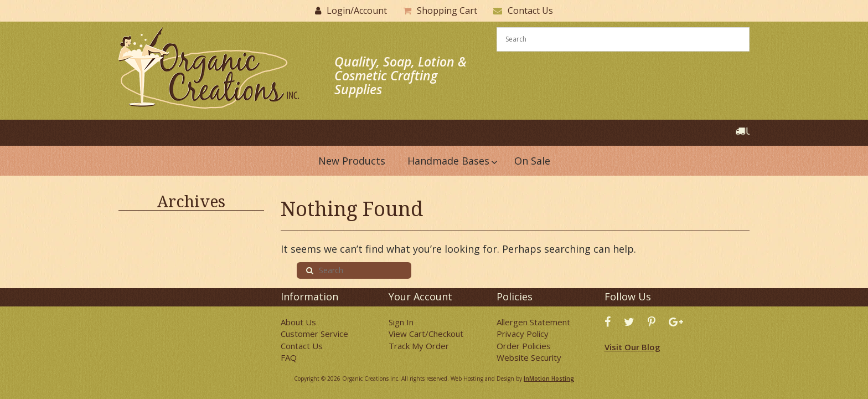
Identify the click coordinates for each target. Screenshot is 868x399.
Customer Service (314, 334)
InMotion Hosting (549, 378)
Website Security (529, 357)
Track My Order (419, 346)
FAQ (289, 357)
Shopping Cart (447, 11)
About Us (298, 322)
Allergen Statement (533, 322)
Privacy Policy (523, 334)
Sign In (401, 322)
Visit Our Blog (632, 347)
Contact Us (530, 11)
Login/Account (357, 11)
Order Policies (524, 346)
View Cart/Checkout (426, 334)
